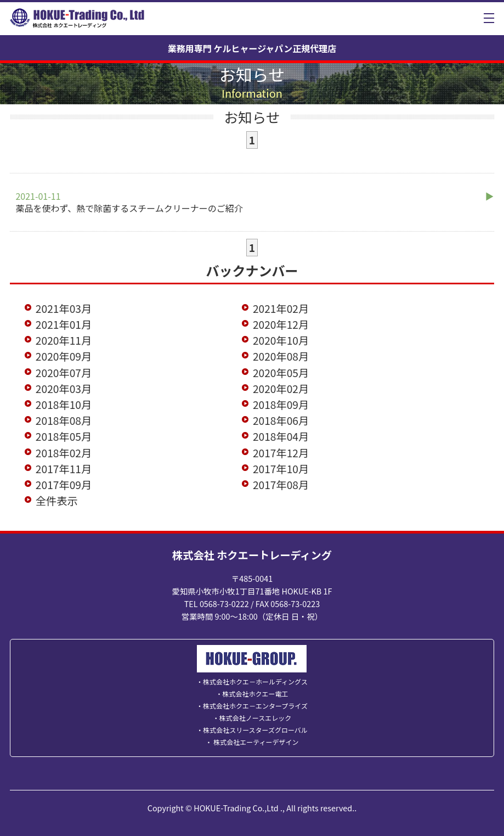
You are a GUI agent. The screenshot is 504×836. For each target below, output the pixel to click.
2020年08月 (281, 356)
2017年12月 (281, 453)
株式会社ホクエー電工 (255, 694)
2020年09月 (64, 356)
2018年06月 (281, 420)
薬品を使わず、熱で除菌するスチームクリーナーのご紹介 (129, 202)
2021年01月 (64, 324)
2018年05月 (64, 436)
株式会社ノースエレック (255, 718)
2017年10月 (281, 469)
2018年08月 (64, 420)
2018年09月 (281, 405)
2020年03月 (64, 389)
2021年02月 (281, 308)
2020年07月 (64, 373)
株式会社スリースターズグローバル (255, 730)
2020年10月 (281, 340)
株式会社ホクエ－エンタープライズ (255, 706)
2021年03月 (64, 308)
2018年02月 (64, 453)
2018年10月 (64, 405)
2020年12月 (281, 324)
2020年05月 (281, 373)
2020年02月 (281, 389)
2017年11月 (64, 469)
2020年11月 (64, 340)
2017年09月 (64, 485)
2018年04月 (281, 436)
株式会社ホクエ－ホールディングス (255, 681)
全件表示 (57, 501)
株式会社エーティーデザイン (256, 742)
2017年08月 (281, 485)
